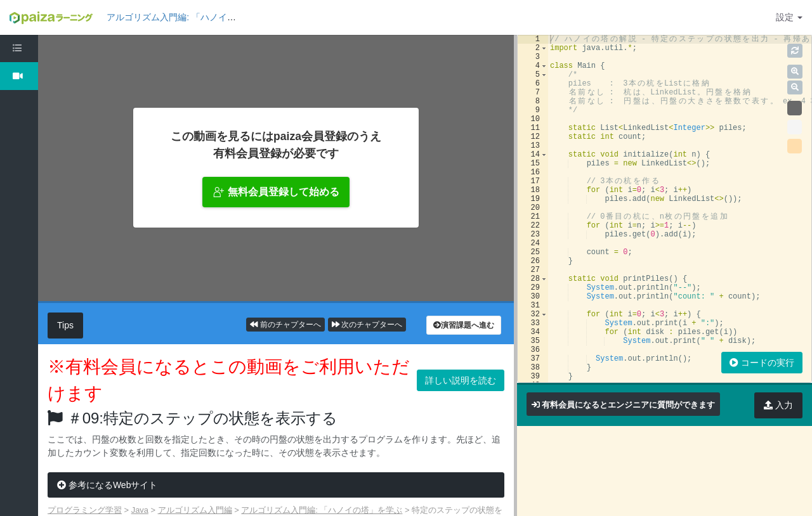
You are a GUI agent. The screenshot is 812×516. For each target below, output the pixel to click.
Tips (65, 325)
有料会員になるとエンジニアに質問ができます (628, 405)
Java (140, 510)
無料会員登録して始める (276, 192)
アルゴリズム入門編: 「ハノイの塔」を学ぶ (193, 17)
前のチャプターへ (285, 325)
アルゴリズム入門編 (195, 510)
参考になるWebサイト (107, 485)
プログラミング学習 (85, 510)
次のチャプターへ (367, 325)
